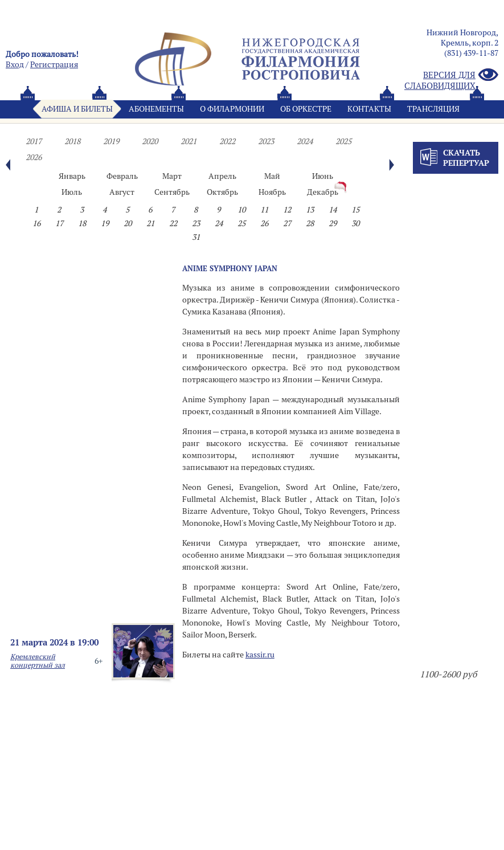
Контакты (369, 109)
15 (355, 210)
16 (36, 223)
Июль (72, 192)
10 (241, 210)
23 (196, 223)
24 (219, 223)
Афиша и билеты (77, 109)
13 (310, 210)
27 (287, 223)
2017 (34, 141)
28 (310, 223)
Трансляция (433, 109)
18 (82, 223)
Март (172, 176)
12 (287, 210)
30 (355, 223)
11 (264, 210)
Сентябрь (172, 192)
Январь (72, 176)
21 (150, 223)
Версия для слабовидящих (451, 80)
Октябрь (222, 192)
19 (105, 223)
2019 (111, 141)
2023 (266, 141)
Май (272, 176)
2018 (72, 141)
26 (264, 223)
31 (196, 237)
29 (333, 223)
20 (128, 223)
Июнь (323, 176)
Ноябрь (272, 192)
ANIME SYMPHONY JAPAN (230, 268)
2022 (227, 141)
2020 (150, 141)
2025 (343, 141)
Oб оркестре (306, 109)
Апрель (222, 176)
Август (122, 192)
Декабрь (323, 192)
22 (173, 223)
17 (59, 223)
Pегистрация (54, 64)
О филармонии (232, 109)
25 (241, 223)
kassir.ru (260, 655)
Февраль (122, 176)
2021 (189, 141)
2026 (34, 157)
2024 (305, 141)
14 (333, 210)
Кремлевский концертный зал (38, 661)
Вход (15, 64)
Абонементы (156, 109)
